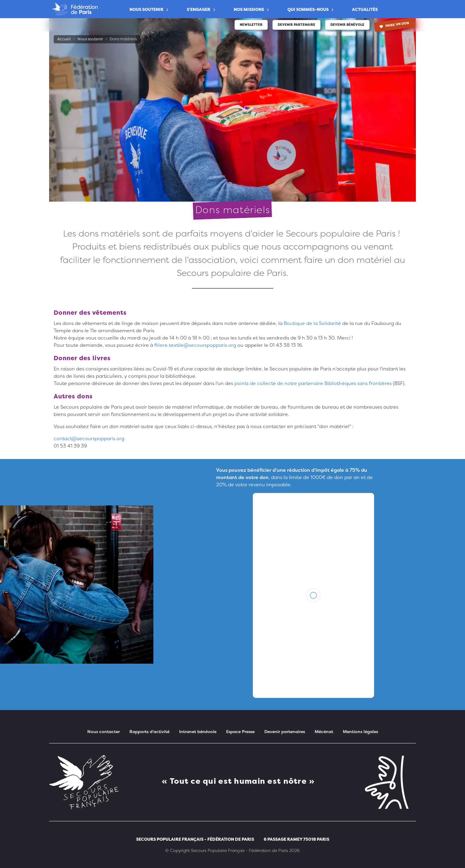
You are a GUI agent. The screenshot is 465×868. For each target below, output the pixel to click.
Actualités (365, 9)
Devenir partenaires (285, 731)
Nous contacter (104, 731)
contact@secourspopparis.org (89, 438)
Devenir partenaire (296, 25)
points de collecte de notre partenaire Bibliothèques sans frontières (314, 383)
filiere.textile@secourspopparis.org (195, 345)
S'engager (199, 9)
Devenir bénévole (347, 25)
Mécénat (324, 731)
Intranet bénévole (198, 731)
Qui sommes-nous (308, 9)
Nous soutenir (146, 9)
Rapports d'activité (149, 731)
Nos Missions (249, 9)
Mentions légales (360, 731)
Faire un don (395, 24)
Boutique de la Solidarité (312, 323)
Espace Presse (240, 731)
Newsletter (251, 25)
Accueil (64, 39)
